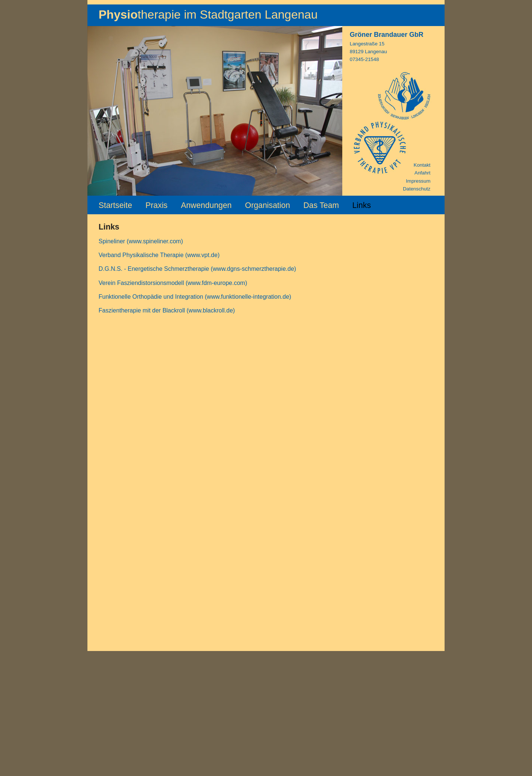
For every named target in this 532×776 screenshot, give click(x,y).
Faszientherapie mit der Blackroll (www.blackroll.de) (167, 310)
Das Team (321, 205)
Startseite (115, 205)
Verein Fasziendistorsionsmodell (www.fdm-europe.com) (173, 283)
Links (362, 205)
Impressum (418, 181)
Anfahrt (422, 173)
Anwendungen (206, 205)
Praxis (156, 205)
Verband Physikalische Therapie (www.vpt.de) (159, 255)
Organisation (268, 205)
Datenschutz (417, 189)
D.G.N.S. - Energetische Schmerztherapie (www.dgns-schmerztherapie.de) (197, 269)
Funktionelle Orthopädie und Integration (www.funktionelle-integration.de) (195, 297)
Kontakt (422, 165)
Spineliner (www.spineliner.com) (141, 241)
